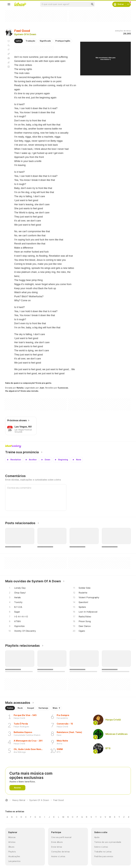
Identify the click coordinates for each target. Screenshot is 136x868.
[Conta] (128, 4)
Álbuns (11, 847)
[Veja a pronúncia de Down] (46, 460)
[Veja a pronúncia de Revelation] (14, 460)
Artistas (12, 842)
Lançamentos (14, 861)
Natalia (20, 388)
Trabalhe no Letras (103, 852)
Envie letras (57, 847)
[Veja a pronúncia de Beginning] (61, 460)
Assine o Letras (58, 856)
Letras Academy (68, 446)
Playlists (12, 852)
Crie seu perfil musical (61, 837)
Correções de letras (60, 852)
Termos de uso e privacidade (108, 842)
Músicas (12, 837)
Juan (42, 388)
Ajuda (97, 837)
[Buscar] (92, 4)
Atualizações (14, 856)
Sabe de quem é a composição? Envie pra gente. (28, 383)
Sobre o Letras (101, 847)
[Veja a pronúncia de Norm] (77, 460)
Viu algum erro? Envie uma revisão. (22, 391)
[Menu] (9, 4)
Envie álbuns (57, 842)
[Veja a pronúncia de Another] (31, 460)
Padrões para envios (104, 856)
